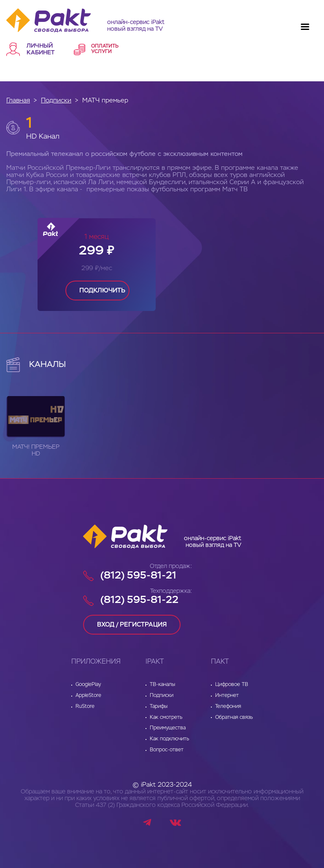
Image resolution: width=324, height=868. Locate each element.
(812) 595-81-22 (139, 600)
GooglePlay (88, 685)
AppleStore (88, 696)
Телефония (228, 707)
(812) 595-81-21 (138, 576)
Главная (18, 100)
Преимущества (168, 728)
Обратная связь (234, 718)
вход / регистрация (132, 625)
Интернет (227, 696)
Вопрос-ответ (167, 750)
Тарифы (159, 707)
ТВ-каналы (162, 685)
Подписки (56, 100)
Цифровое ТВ (232, 685)
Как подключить (169, 739)
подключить (102, 291)
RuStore (85, 707)
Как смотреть (166, 718)
